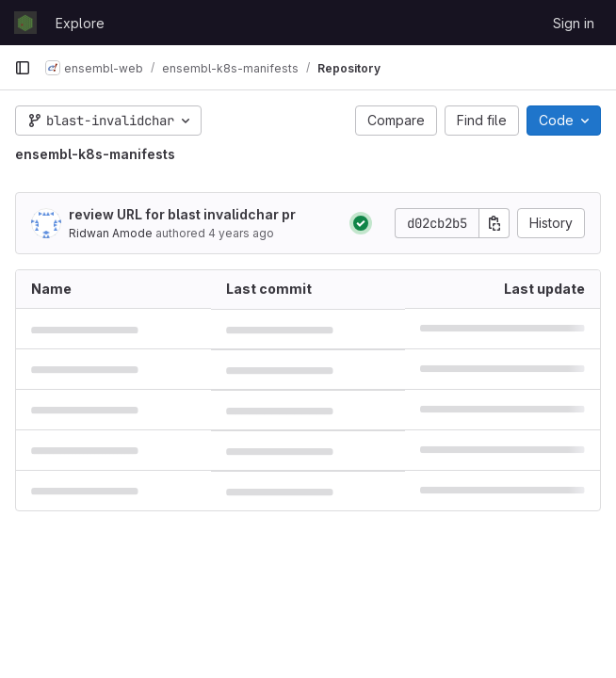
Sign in (574, 23)
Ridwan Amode (111, 233)
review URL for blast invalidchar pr (182, 214)
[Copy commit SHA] (494, 223)
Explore (80, 23)
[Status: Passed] (361, 223)
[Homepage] (25, 23)
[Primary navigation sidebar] (23, 68)
